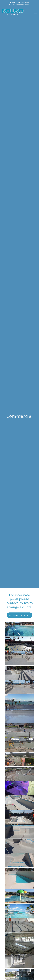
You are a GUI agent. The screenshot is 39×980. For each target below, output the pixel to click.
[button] (19, 615)
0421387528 (16, 5)
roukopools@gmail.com (21, 3)
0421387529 (25, 5)
